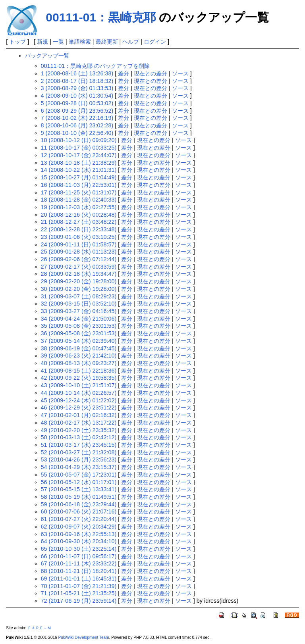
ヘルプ (131, 42)
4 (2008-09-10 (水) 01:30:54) (77, 96)
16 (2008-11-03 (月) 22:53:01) (79, 185)
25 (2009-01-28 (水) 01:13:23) (79, 252)
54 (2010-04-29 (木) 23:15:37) (79, 467)
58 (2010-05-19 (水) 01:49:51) (79, 497)
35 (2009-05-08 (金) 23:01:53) (79, 326)
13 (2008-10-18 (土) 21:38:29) (79, 163)
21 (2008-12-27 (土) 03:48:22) (79, 222)
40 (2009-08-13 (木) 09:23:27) (79, 363)
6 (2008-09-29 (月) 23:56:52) (77, 111)
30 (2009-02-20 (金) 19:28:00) (79, 289)
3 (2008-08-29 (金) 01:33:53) (77, 88)
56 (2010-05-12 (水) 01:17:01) (79, 482)
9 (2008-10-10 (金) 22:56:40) (77, 133)
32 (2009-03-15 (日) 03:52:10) (79, 304)
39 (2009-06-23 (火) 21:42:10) (79, 356)
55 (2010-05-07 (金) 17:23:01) (79, 475)
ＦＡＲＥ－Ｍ (39, 628)
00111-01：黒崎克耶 (101, 17)
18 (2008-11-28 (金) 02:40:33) (79, 200)
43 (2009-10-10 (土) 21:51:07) (79, 385)
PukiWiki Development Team (84, 637)
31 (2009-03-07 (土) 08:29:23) (79, 296)
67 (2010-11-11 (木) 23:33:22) (79, 563)
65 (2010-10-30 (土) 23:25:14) (79, 549)
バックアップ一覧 (47, 56)
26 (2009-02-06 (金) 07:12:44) (79, 259)
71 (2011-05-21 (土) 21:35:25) (79, 593)
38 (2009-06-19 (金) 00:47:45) (79, 348)
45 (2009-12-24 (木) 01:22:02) (79, 400)
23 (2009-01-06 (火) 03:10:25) (79, 237)
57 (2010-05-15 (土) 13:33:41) (79, 489)
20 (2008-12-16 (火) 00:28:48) (79, 215)
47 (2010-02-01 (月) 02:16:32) (79, 415)
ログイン (155, 42)
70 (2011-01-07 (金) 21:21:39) (79, 586)
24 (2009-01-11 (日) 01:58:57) (79, 244)
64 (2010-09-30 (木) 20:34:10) (79, 541)
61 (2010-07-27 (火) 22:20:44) (79, 519)
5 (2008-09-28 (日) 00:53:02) (77, 103)
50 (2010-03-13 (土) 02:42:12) (79, 437)
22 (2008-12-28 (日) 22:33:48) (79, 229)
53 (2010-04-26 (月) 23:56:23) (79, 459)
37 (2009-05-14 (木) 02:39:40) (79, 341)
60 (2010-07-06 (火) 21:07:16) (79, 511)
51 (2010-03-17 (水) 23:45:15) (79, 445)
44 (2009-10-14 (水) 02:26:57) (79, 393)
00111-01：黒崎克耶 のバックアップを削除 (96, 66)
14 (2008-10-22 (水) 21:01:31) (79, 170)
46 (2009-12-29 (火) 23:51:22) (79, 408)
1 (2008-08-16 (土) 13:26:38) (77, 73)
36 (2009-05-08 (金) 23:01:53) (79, 333)
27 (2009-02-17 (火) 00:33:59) (79, 267)
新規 (42, 42)
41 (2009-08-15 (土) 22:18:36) (79, 371)
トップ (17, 42)
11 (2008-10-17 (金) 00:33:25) (79, 148)
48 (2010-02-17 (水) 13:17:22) (79, 423)
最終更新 (107, 42)
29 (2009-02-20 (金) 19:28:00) (79, 281)
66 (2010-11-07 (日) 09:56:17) (79, 556)
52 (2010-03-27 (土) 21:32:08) (79, 452)
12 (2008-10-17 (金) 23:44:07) (79, 155)
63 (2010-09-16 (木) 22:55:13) (79, 534)
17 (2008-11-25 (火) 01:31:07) (79, 192)
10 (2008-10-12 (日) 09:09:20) (79, 140)
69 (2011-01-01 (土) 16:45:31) (79, 579)
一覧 (58, 42)
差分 (124, 73)
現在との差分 (151, 73)
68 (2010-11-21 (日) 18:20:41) (79, 571)
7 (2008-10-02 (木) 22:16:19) (77, 118)
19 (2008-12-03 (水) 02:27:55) (79, 207)
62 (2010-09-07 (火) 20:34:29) (79, 527)
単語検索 (80, 42)
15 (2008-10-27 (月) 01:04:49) (79, 177)
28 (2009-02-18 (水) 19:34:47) (79, 274)
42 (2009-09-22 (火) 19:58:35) (79, 378)
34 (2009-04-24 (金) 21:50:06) (79, 319)
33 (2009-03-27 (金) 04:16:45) (79, 311)
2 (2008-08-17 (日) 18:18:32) (77, 81)
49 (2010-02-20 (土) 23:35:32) (79, 430)
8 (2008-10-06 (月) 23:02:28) (77, 125)
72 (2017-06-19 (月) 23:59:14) (79, 601)
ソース (180, 73)
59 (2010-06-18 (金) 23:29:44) (79, 504)
